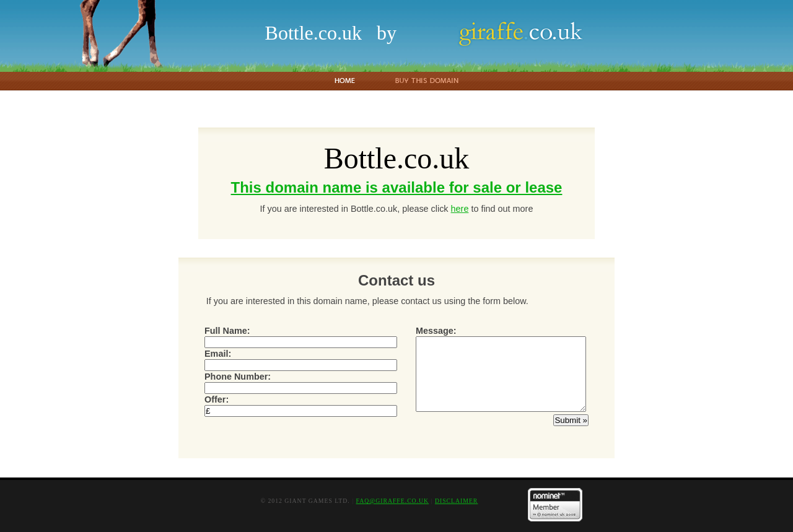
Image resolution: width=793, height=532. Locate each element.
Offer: (301, 405)
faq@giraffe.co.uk (393, 501)
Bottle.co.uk (313, 33)
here (460, 209)
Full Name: (301, 336)
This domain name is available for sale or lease (397, 187)
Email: (301, 359)
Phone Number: (301, 382)
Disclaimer (456, 501)
